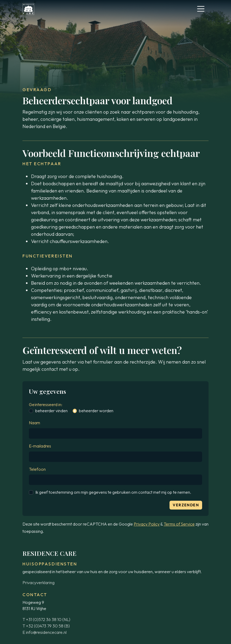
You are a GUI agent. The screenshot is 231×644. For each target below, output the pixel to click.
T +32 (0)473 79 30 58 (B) (46, 626)
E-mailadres (40, 446)
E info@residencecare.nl (45, 632)
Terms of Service (179, 524)
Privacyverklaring (38, 583)
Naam (34, 423)
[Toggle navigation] (201, 9)
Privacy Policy (147, 524)
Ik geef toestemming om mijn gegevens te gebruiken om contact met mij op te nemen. (113, 492)
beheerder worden (96, 411)
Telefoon (37, 469)
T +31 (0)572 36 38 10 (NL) (46, 619)
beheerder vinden (51, 411)
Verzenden (186, 505)
